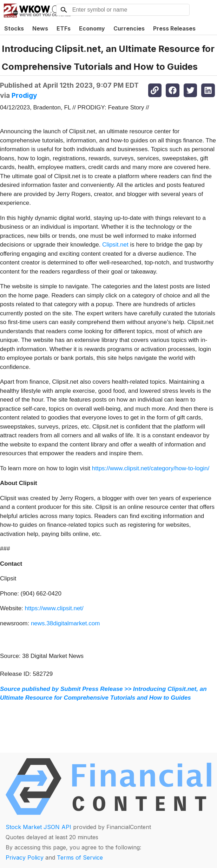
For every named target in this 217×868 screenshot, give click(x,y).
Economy (92, 28)
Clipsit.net (115, 245)
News (40, 28)
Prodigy (24, 95)
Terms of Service (80, 857)
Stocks (14, 28)
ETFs (64, 28)
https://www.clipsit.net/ (54, 608)
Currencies (129, 28)
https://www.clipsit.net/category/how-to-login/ (151, 468)
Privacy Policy (25, 857)
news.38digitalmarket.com (65, 623)
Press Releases (174, 28)
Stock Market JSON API (38, 827)
